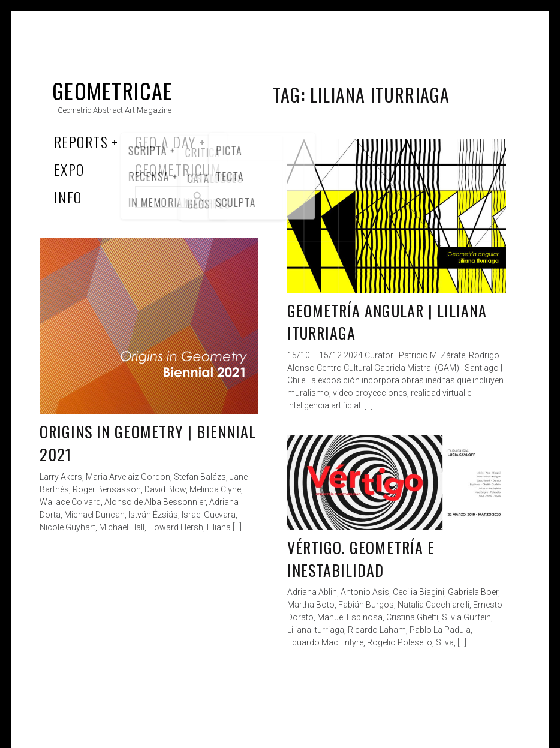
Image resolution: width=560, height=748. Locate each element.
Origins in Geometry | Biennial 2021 (148, 443)
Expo (69, 169)
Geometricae (113, 90)
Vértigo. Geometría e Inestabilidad (361, 559)
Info (68, 197)
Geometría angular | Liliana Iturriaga (387, 322)
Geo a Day (165, 142)
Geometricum (178, 169)
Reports (81, 142)
